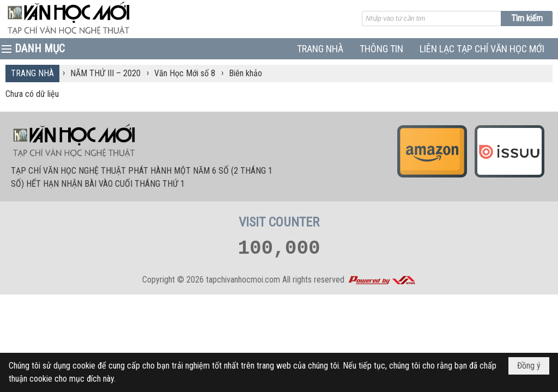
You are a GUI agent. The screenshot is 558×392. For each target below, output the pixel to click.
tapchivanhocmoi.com (243, 280)
